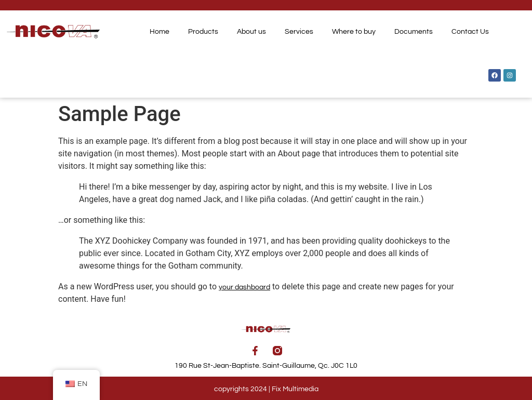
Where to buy (354, 32)
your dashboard (244, 287)
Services (299, 32)
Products (203, 32)
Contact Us (470, 32)
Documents (414, 32)
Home (159, 32)
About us (251, 32)
